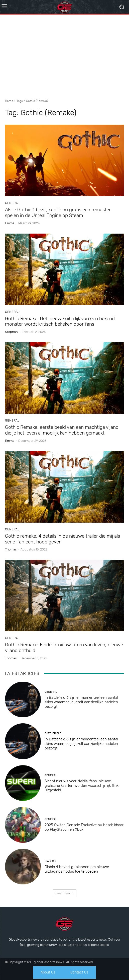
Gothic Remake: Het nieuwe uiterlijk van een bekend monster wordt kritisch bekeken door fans (60, 321)
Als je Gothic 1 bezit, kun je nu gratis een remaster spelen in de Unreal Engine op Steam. (58, 213)
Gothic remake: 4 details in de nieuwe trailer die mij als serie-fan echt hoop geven (62, 539)
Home (9, 101)
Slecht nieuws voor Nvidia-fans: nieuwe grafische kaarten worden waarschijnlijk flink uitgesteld (82, 786)
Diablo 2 (50, 861)
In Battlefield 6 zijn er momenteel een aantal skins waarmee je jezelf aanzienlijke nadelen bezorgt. (81, 702)
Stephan (11, 332)
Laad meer (65, 893)
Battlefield (53, 733)
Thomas (11, 549)
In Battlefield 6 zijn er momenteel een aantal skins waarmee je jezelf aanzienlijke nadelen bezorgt (81, 744)
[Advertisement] (64, 55)
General (12, 203)
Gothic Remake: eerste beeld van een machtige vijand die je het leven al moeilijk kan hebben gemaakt (62, 430)
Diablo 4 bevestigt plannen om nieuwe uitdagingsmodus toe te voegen (77, 869)
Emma (10, 223)
